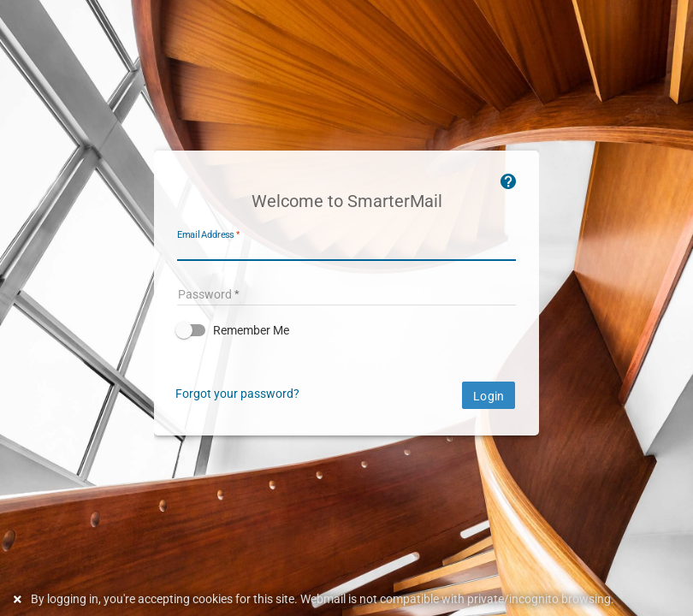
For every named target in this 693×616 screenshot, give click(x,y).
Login (489, 396)
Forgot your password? (237, 394)
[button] (346, 330)
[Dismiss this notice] (20, 599)
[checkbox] (346, 330)
